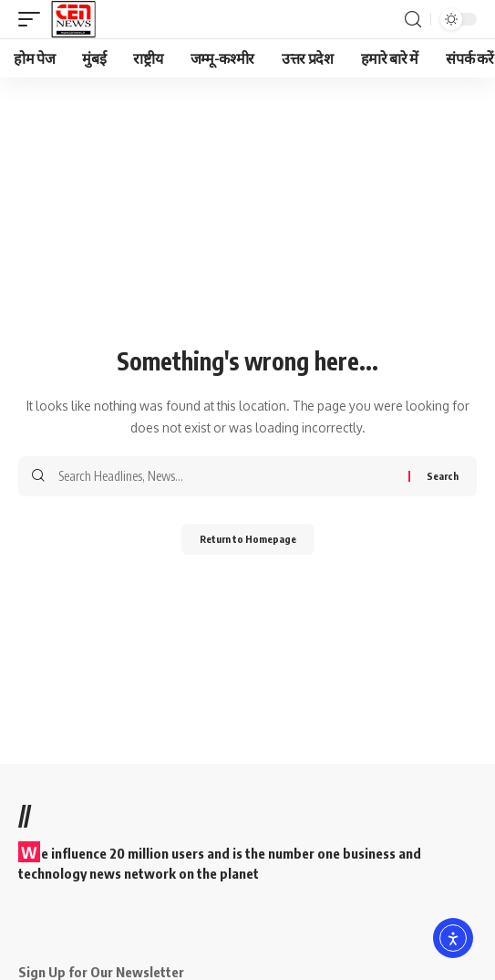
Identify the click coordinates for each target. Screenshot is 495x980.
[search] (413, 20)
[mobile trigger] (34, 19)
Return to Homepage (248, 539)
